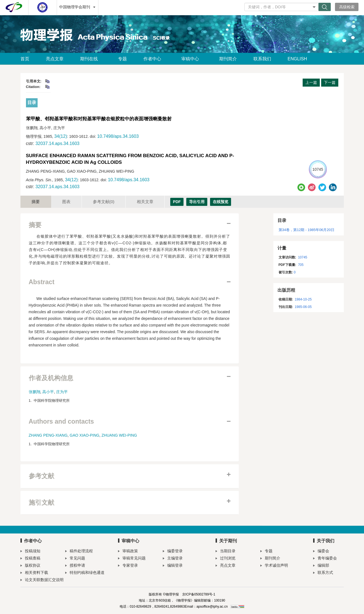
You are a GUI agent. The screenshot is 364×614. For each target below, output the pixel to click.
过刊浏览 (226, 559)
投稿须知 (30, 552)
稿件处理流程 (79, 552)
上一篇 (311, 82)
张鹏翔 (35, 392)
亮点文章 (55, 59)
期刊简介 (228, 59)
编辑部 (321, 566)
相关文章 (145, 202)
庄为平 (62, 392)
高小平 (48, 392)
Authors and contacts (61, 422)
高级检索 (347, 7)
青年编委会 (325, 559)
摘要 (36, 202)
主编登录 (173, 559)
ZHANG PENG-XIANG (48, 435)
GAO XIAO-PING (84, 435)
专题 (122, 59)
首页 (25, 59)
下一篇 (330, 82)
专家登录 (128, 566)
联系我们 (262, 59)
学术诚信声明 (274, 566)
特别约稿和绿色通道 (85, 573)
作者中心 (154, 59)
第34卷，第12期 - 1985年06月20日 (307, 230)
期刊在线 (91, 59)
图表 (66, 202)
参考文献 (104, 202)
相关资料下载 (34, 573)
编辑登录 (173, 566)
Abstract (42, 282)
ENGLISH (297, 59)
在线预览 (221, 202)
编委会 (321, 552)
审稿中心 (192, 59)
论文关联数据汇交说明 (42, 580)
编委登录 (173, 552)
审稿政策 (128, 552)
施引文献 (41, 503)
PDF (177, 202)
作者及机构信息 (51, 378)
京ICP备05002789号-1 (199, 594)
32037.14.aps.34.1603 (57, 143)
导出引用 (197, 202)
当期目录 (226, 552)
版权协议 (30, 566)
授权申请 (75, 566)
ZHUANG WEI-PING (119, 435)
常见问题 (75, 559)
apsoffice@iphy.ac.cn (212, 607)
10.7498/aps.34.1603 (118, 136)
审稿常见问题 (132, 559)
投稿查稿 (30, 559)
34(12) (61, 136)
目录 (32, 103)
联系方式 (323, 573)
